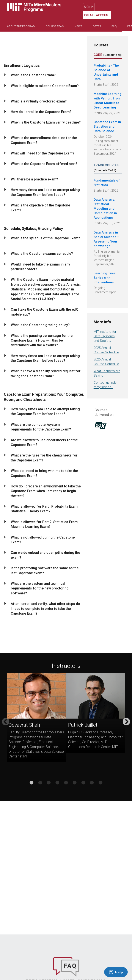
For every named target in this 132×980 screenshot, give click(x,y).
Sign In (89, 7)
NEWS (79, 19)
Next (126, 715)
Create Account (112, 7)
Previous (6, 715)
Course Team (55, 19)
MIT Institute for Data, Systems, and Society (105, 329)
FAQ (114, 19)
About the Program (21, 19)
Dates (97, 19)
